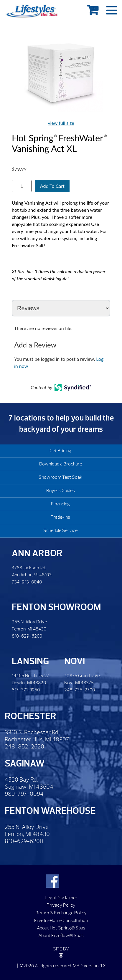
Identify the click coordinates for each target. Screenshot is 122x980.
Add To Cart (52, 186)
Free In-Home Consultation (61, 921)
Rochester (30, 716)
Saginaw (25, 763)
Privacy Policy (61, 905)
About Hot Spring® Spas (61, 928)
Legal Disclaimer (61, 898)
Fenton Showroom (56, 607)
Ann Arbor (37, 553)
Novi (75, 661)
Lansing (30, 661)
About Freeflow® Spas (61, 936)
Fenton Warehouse (50, 811)
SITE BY (61, 952)
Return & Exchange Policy (61, 913)
